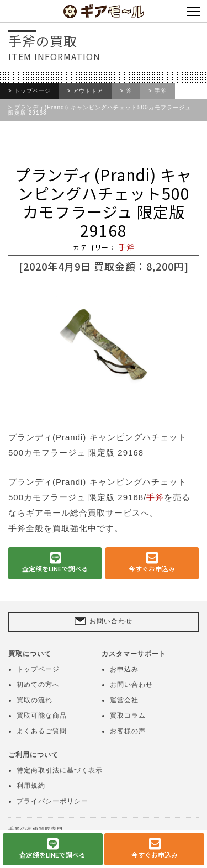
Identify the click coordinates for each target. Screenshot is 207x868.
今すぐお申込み (152, 568)
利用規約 (31, 786)
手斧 (161, 91)
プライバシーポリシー (52, 801)
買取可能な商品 (42, 716)
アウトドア (88, 91)
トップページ (33, 91)
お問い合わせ (111, 621)
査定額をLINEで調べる (55, 568)
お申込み (124, 669)
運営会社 (124, 700)
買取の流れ (34, 700)
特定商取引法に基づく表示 (60, 770)
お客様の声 (128, 731)
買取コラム (128, 716)
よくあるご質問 (42, 731)
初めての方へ (38, 685)
